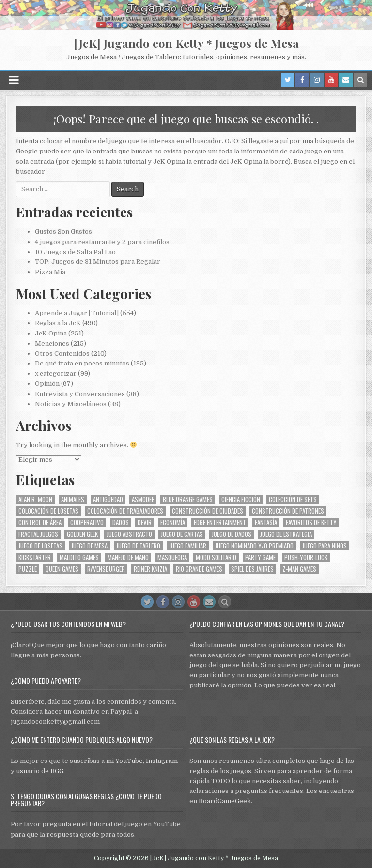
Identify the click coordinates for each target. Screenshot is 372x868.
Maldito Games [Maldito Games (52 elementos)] (79, 557)
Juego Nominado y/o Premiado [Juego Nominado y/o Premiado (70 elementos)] (254, 546)
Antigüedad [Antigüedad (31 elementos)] (108, 499)
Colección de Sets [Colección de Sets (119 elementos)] (293, 499)
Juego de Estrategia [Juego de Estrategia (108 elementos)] (286, 534)
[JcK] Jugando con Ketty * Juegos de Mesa (186, 43)
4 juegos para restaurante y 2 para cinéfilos (102, 242)
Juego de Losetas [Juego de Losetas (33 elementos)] (40, 546)
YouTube (129, 761)
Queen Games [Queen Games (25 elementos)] (62, 569)
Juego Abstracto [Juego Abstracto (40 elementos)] (129, 534)
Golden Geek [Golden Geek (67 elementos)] (82, 534)
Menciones (52, 343)
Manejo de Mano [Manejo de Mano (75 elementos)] (128, 557)
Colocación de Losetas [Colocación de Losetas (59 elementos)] (48, 511)
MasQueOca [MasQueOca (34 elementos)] (172, 557)
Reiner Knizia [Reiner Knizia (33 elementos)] (150, 569)
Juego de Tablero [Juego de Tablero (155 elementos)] (138, 546)
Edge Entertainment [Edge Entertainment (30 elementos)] (220, 523)
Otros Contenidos (62, 354)
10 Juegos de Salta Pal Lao (75, 252)
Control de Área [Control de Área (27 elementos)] (40, 523)
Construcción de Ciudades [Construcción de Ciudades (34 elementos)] (208, 511)
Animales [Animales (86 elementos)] (73, 499)
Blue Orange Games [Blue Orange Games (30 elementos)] (188, 499)
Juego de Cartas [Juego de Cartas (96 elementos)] (182, 534)
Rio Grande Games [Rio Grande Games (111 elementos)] (199, 569)
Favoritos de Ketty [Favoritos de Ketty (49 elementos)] (311, 523)
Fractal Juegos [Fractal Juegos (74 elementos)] (38, 534)
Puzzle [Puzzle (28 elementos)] (28, 569)
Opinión (47, 384)
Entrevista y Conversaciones (80, 394)
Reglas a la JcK (58, 323)
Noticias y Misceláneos (71, 404)
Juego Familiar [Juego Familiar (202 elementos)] (188, 546)
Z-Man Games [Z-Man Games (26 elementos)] (299, 569)
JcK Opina (51, 333)
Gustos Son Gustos (63, 232)
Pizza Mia (50, 272)
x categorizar (56, 373)
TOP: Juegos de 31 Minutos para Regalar (98, 262)
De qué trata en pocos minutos (82, 363)
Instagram (162, 761)
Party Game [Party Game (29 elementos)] (260, 557)
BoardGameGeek (225, 801)
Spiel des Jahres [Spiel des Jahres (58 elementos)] (252, 569)
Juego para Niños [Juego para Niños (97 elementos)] (325, 546)
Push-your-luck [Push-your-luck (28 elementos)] (306, 557)
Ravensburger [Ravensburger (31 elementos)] (106, 569)
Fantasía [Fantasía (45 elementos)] (266, 523)
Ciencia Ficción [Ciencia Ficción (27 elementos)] (241, 499)
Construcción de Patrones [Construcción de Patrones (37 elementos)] (288, 511)
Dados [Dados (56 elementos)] (121, 523)
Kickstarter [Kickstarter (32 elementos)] (35, 557)
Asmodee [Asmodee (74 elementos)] (143, 499)
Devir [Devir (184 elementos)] (145, 523)
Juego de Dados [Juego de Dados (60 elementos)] (232, 534)
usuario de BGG (40, 771)
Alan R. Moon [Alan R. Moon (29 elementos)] (35, 499)
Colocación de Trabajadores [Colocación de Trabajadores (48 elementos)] (125, 511)
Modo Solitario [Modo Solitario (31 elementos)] (216, 557)
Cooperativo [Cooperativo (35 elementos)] (87, 523)
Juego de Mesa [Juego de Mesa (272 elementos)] (89, 546)
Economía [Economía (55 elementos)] (173, 523)
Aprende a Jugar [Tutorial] (77, 313)
